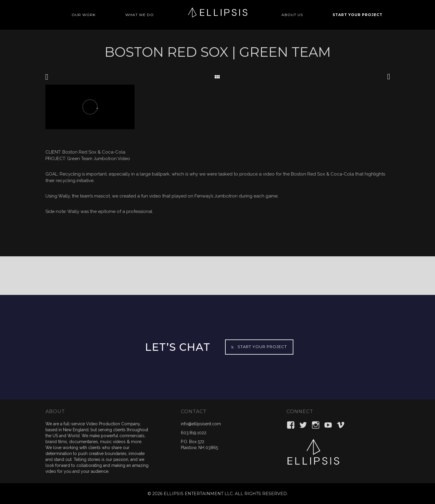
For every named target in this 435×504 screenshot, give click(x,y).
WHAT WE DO (140, 15)
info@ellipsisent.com (201, 424)
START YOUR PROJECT (358, 15)
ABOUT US (292, 15)
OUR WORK (84, 15)
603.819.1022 (194, 433)
